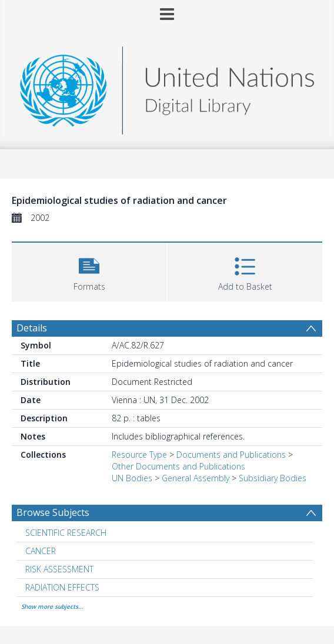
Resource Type (139, 455)
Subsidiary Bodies (273, 478)
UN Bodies (132, 478)
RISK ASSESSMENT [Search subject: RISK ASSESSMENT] (59, 569)
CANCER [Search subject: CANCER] (41, 551)
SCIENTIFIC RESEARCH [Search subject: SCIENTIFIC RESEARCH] (66, 533)
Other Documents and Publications (178, 466)
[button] (89, 271)
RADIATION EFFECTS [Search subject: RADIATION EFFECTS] (62, 587)
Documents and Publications (231, 455)
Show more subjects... (52, 606)
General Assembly (196, 478)
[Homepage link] (167, 87)
